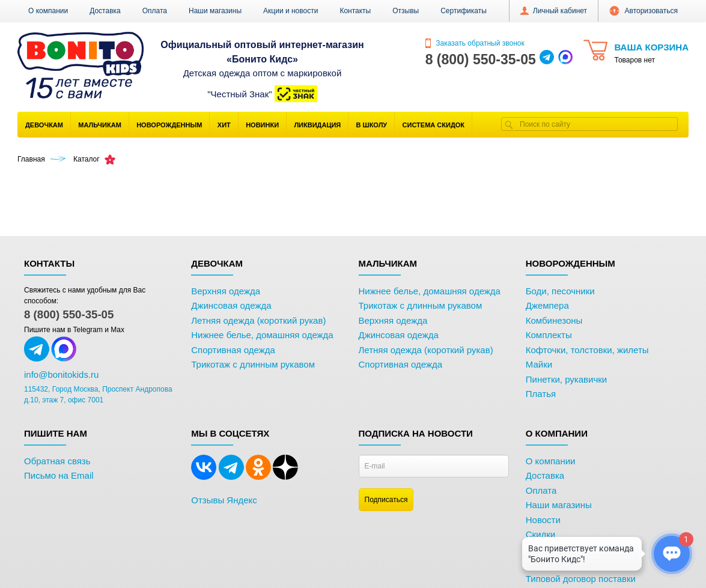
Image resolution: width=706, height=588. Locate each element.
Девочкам (44, 125)
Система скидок (434, 125)
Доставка (105, 11)
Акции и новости (291, 11)
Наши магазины (215, 11)
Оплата (155, 11)
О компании (48, 11)
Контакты (355, 11)
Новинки (262, 125)
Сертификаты (464, 11)
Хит (224, 125)
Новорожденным (169, 125)
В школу (372, 125)
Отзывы (406, 11)
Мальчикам (100, 125)
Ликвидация (317, 125)
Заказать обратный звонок (475, 43)
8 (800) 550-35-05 (69, 314)
